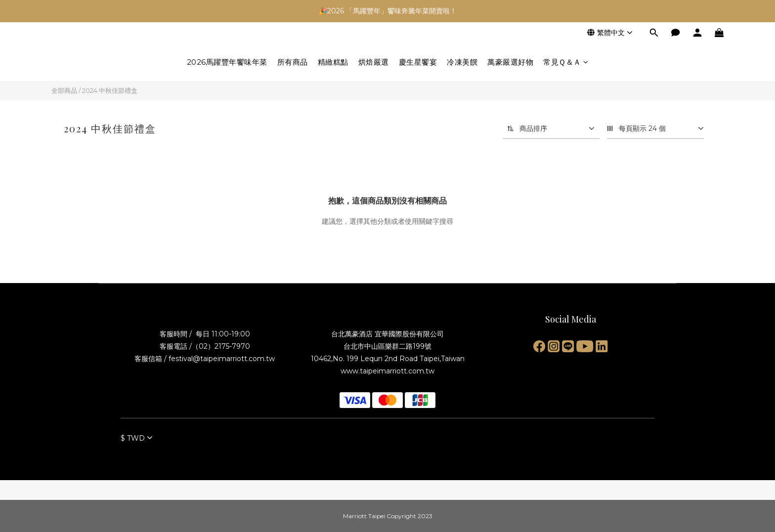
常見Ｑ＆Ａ (566, 62)
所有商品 (293, 62)
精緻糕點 (333, 62)
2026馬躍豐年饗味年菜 (227, 62)
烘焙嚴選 (374, 62)
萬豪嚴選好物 (510, 62)
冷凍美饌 (462, 62)
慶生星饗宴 (418, 62)
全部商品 (64, 90)
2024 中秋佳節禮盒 (110, 90)
